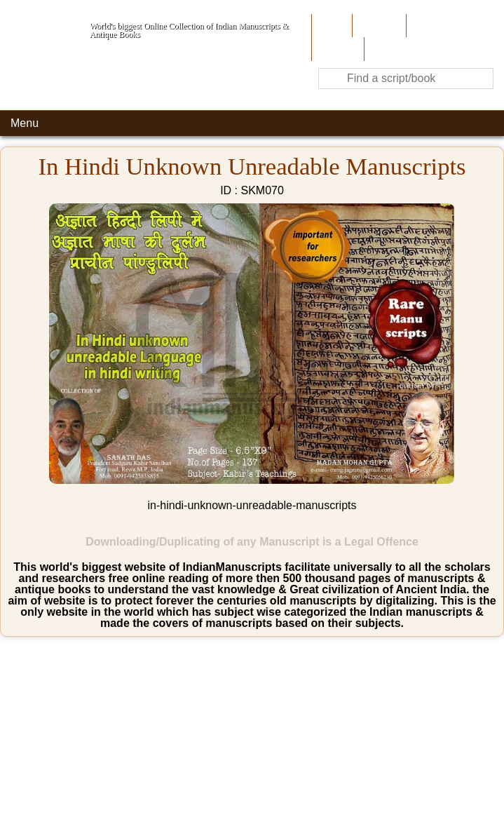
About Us (377, 26)
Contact (386, 49)
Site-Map (336, 49)
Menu (25, 123)
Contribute (434, 26)
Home (331, 26)
